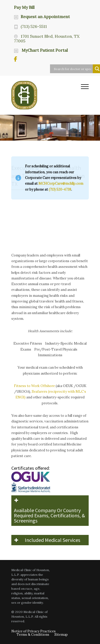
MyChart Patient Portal (44, 50)
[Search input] (73, 69)
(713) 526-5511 (34, 26)
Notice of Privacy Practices (34, 631)
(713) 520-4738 (60, 83)
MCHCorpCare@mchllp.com (61, 77)
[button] (50, 511)
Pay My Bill (24, 7)
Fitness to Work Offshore (34, 386)
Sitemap (61, 635)
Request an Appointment (45, 17)
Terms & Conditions (33, 635)
